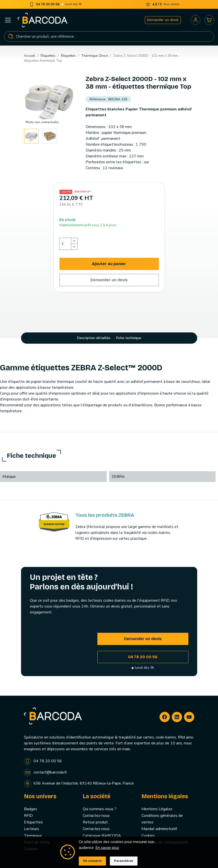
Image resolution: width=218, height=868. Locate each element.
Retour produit (95, 822)
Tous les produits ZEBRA (105, 515)
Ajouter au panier (109, 264)
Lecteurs (32, 829)
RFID (28, 816)
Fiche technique (129, 338)
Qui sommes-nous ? (100, 809)
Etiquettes (33, 822)
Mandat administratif (159, 829)
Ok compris (92, 861)
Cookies (148, 836)
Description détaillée (94, 338)
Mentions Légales (157, 809)
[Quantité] (65, 244)
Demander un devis (163, 20)
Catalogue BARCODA (102, 836)
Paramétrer (124, 861)
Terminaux (33, 836)
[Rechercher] (109, 36)
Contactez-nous (96, 816)
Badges (31, 809)
